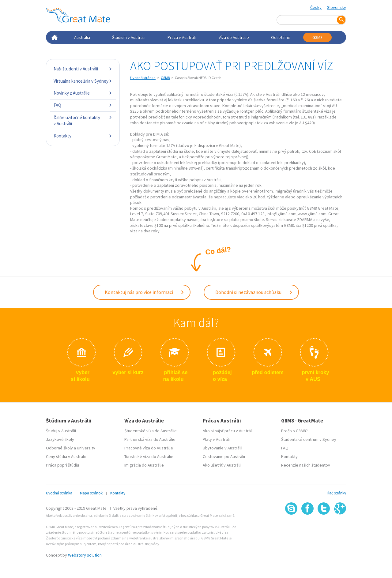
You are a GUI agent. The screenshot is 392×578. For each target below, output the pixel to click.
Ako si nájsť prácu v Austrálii (228, 430)
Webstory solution (85, 554)
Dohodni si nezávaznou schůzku (254, 291)
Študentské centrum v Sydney (309, 439)
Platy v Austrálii (217, 439)
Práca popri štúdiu (62, 464)
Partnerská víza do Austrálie (150, 439)
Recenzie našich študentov (306, 464)
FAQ (83, 105)
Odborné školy (59, 447)
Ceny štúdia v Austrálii (66, 456)
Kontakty (83, 136)
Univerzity (86, 447)
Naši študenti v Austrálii (83, 69)
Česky (316, 7)
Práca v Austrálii (182, 37)
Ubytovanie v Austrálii (222, 447)
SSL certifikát (324, 527)
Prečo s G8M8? (294, 430)
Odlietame (281, 37)
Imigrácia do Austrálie (144, 464)
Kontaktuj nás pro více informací (145, 291)
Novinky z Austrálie (83, 93)
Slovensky (337, 7)
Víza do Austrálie (234, 37)
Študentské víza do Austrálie (151, 430)
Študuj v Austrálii (61, 430)
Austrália (82, 37)
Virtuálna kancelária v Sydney (83, 81)
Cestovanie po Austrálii (224, 456)
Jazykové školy (60, 439)
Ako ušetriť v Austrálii (222, 464)
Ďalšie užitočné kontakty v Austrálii (83, 120)
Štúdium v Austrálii (129, 37)
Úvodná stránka (143, 78)
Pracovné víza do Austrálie (149, 447)
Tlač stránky (336, 492)
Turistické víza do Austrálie (149, 456)
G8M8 (317, 37)
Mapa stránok (91, 492)
